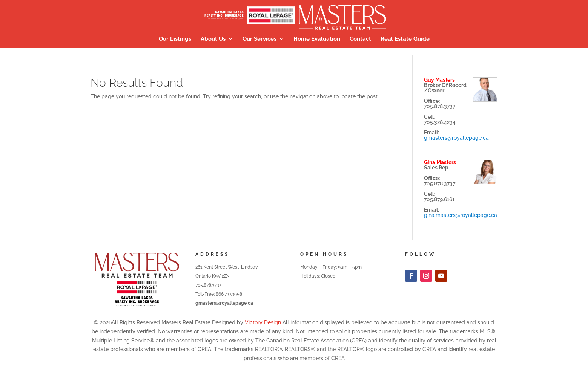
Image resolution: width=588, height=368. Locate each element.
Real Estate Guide (405, 39)
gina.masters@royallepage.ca (461, 215)
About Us (213, 39)
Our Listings (175, 39)
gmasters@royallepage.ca (456, 138)
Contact (360, 39)
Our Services (259, 39)
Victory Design (263, 322)
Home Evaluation (317, 39)
